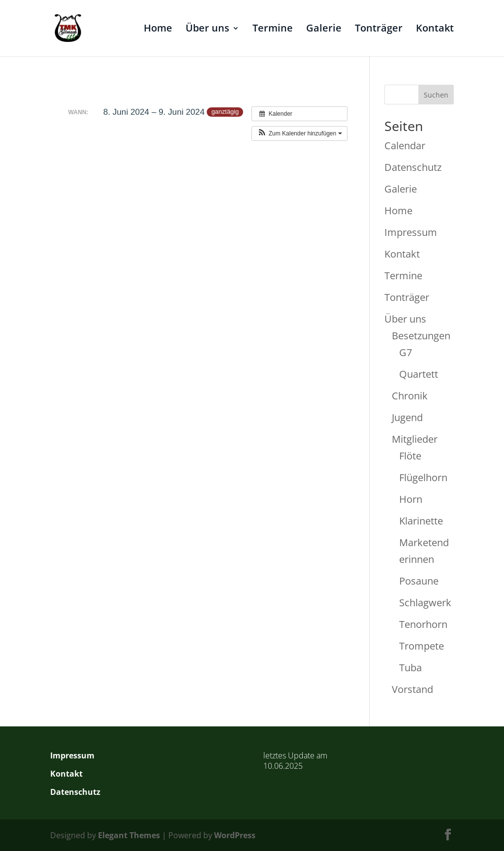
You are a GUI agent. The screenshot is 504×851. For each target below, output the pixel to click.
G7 (406, 352)
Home (158, 30)
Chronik (410, 396)
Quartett (419, 374)
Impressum (411, 232)
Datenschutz (413, 167)
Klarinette (421, 521)
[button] (299, 133)
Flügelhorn (423, 477)
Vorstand (412, 689)
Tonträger (379, 30)
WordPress (235, 835)
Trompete (422, 646)
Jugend (407, 417)
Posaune (419, 581)
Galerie (324, 30)
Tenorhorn (423, 624)
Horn (411, 499)
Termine (273, 30)
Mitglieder (415, 439)
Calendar (405, 146)
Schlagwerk (425, 603)
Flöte (410, 456)
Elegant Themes (129, 835)
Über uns (207, 30)
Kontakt (435, 30)
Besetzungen (421, 336)
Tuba (410, 668)
